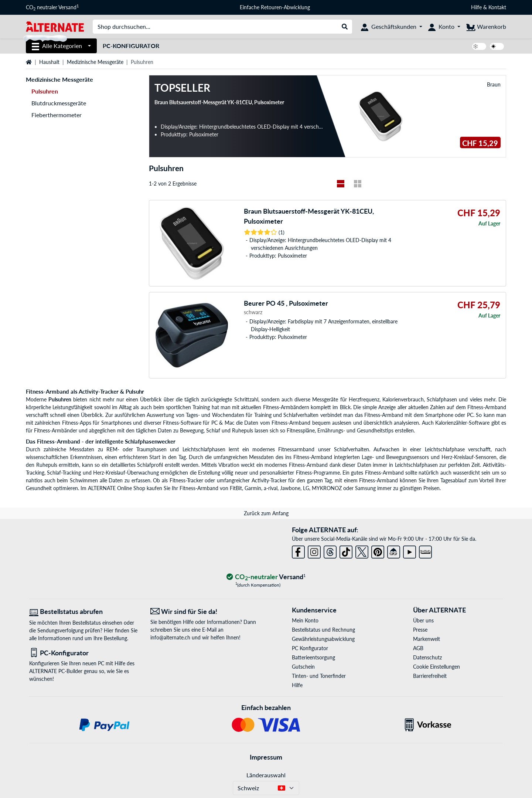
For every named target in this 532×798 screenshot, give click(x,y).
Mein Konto (305, 620)
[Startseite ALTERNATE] (55, 26)
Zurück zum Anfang (266, 513)
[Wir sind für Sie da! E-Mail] (205, 612)
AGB (418, 648)
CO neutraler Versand (52, 7)
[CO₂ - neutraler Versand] (266, 577)
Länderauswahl (266, 775)
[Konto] (444, 27)
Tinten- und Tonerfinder (319, 676)
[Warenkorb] (486, 27)
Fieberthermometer (57, 115)
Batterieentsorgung (313, 657)
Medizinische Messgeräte (95, 62)
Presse (420, 630)
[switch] (479, 46)
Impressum (266, 757)
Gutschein (303, 667)
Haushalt (49, 62)
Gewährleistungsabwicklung (323, 639)
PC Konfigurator (310, 648)
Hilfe (476, 7)
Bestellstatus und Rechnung (323, 630)
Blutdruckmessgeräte (59, 103)
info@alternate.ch (170, 637)
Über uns (423, 620)
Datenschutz (427, 657)
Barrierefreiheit (430, 676)
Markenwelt (427, 639)
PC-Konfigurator (131, 46)
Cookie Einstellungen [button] (436, 667)
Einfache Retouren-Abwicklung (275, 7)
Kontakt (497, 7)
